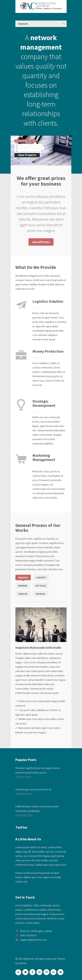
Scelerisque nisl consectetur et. (34, 789)
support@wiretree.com (34, 940)
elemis (23, 963)
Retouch (41, 586)
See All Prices (41, 242)
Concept (41, 577)
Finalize (23, 594)
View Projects (27, 155)
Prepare (23, 586)
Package (40, 594)
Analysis (23, 577)
